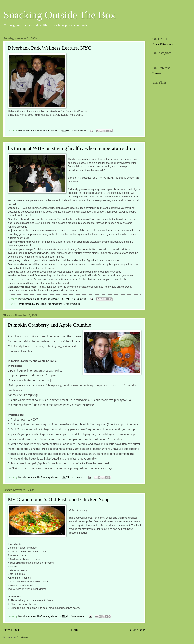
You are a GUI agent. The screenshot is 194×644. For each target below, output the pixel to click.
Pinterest (157, 73)
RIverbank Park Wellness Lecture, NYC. (50, 48)
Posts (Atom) (23, 637)
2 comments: (78, 477)
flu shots (20, 304)
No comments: (79, 131)
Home (75, 630)
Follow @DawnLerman (164, 44)
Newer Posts (12, 630)
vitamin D (75, 304)
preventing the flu (60, 304)
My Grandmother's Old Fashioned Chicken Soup (59, 499)
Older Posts (138, 630)
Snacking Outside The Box (59, 15)
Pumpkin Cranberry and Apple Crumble (50, 325)
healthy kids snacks (41, 304)
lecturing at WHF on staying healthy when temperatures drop (72, 148)
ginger (28, 304)
